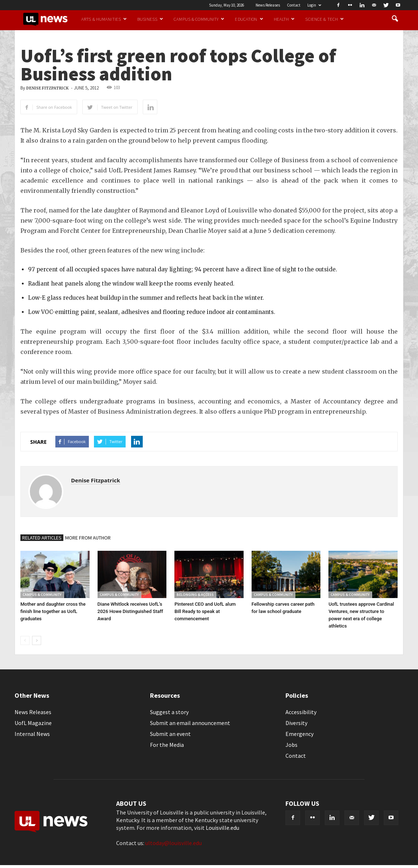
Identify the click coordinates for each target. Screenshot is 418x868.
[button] (395, 19)
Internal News (32, 734)
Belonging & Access (195, 595)
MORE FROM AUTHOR (88, 538)
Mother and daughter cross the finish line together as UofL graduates (53, 611)
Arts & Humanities (104, 19)
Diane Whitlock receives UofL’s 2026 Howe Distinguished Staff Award (130, 611)
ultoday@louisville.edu (173, 843)
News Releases (268, 5)
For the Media (167, 745)
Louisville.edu (222, 828)
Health (284, 19)
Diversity (296, 723)
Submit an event (170, 734)
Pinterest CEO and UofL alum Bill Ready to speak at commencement (205, 611)
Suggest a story (169, 712)
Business (150, 19)
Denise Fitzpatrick (48, 88)
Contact (294, 5)
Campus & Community (199, 19)
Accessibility (301, 712)
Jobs (291, 745)
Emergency (299, 734)
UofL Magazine (33, 723)
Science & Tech (324, 19)
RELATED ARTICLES (42, 538)
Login (314, 5)
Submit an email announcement (190, 723)
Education (249, 19)
